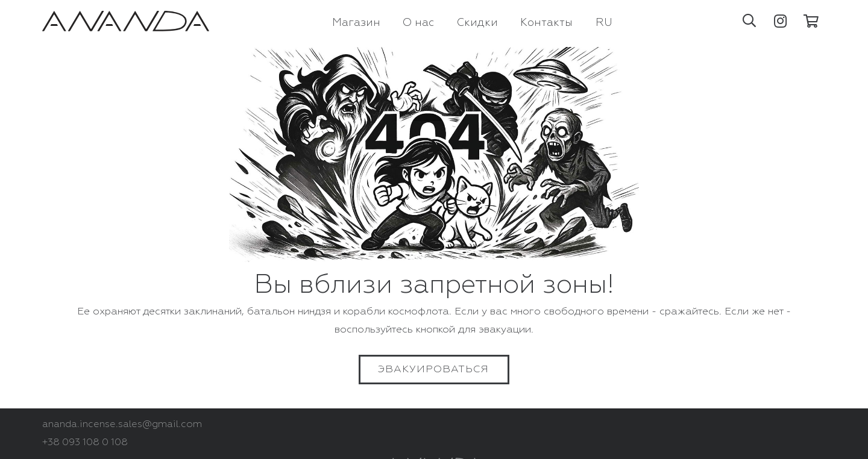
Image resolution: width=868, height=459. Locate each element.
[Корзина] (811, 21)
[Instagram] (781, 21)
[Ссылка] (126, 21)
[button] (749, 21)
